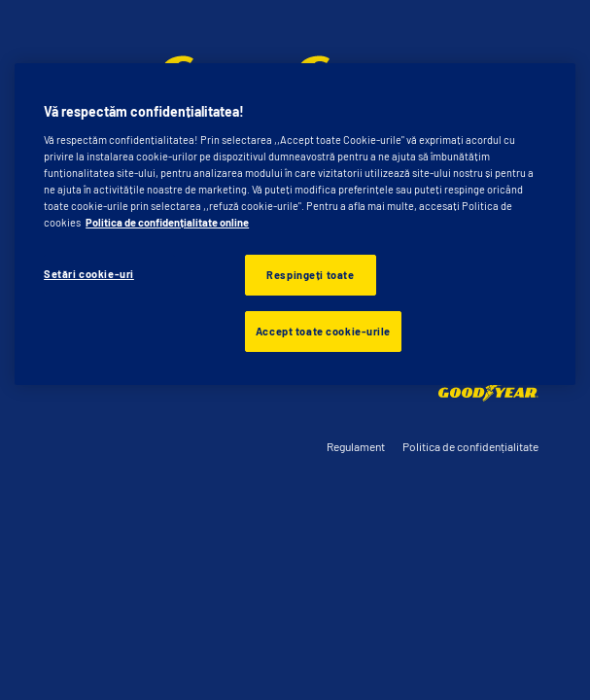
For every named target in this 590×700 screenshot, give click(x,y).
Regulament (356, 446)
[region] (295, 224)
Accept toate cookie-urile (323, 331)
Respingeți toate (310, 275)
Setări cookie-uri (89, 274)
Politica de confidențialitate (470, 446)
